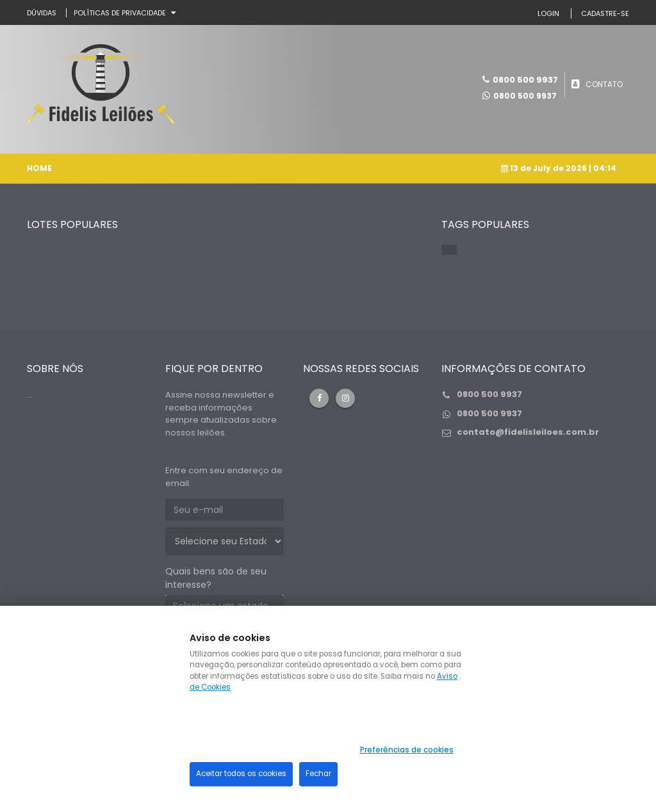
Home (39, 167)
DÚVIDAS (42, 13)
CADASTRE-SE (605, 13)
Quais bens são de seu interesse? (216, 577)
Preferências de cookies (407, 750)
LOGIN (548, 13)
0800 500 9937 (525, 95)
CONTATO (604, 84)
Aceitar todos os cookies (241, 774)
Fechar (318, 774)
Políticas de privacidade (120, 13)
